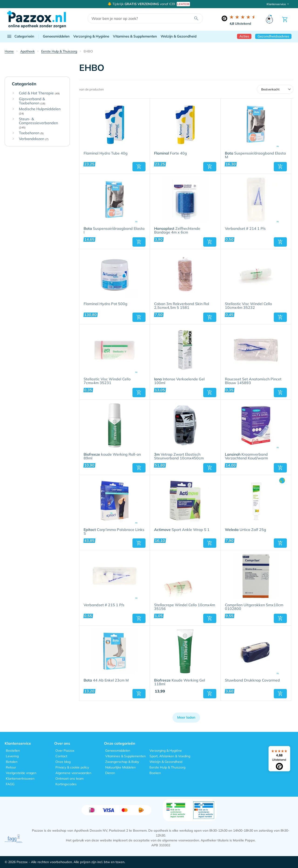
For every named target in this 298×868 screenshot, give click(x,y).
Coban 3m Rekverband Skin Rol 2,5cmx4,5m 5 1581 (182, 306)
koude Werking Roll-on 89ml (112, 456)
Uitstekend (240, 24)
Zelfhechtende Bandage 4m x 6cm (177, 231)
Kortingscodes (66, 784)
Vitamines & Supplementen (135, 36)
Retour (11, 767)
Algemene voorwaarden (73, 773)
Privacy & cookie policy (72, 767)
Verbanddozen (34, 139)
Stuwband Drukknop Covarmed (252, 680)
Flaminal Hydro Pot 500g (105, 304)
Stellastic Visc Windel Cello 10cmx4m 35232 (248, 306)
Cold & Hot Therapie (39, 93)
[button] (139, 167)
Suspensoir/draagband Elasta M (255, 155)
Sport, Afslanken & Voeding (170, 756)
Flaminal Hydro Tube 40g (106, 153)
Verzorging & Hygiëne (91, 36)
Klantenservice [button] (277, 4)
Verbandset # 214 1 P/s (245, 229)
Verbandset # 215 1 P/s (104, 605)
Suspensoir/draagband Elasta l (114, 231)
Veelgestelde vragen (21, 773)
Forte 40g (171, 153)
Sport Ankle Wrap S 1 (182, 530)
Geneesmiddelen (56, 36)
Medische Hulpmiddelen (40, 111)
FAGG (10, 784)
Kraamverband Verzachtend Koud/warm (246, 456)
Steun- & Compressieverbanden (38, 123)
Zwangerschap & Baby (122, 762)
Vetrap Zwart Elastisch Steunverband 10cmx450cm (179, 456)
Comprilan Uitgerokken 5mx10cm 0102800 (254, 607)
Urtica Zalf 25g (246, 530)
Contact (61, 756)
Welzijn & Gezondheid (179, 36)
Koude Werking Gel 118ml (180, 682)
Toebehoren (31, 133)
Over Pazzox (65, 751)
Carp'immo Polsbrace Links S (114, 532)
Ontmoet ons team (69, 778)
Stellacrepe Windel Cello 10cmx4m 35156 (185, 607)
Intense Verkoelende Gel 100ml (179, 381)
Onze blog (63, 762)
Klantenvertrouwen (20, 778)
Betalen (12, 762)
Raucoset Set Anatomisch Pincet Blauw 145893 (253, 381)
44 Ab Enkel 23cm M (106, 680)
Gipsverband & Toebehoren (32, 101)
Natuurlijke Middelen (120, 767)
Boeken (155, 773)
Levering (12, 756)
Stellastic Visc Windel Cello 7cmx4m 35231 (107, 381)
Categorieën (20, 36)
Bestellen (13, 751)
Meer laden (186, 717)
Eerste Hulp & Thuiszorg (167, 767)
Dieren (110, 773)
